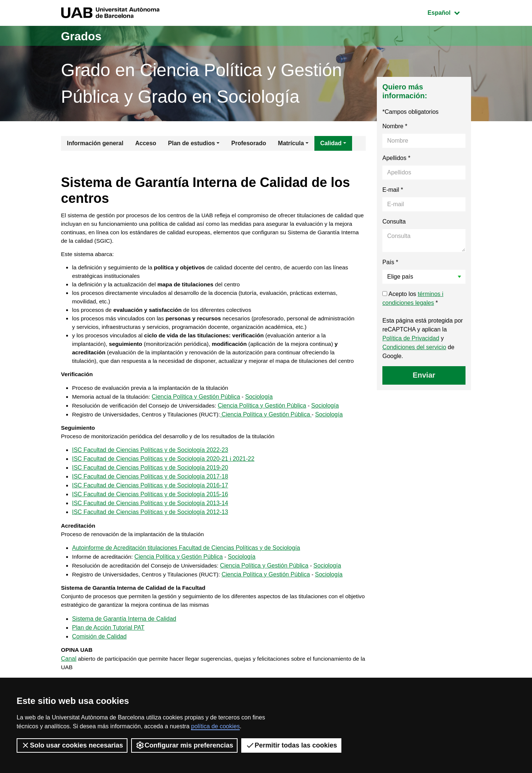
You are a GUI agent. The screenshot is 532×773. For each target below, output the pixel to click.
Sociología (262, 424)
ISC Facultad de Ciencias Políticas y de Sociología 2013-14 (150, 533)
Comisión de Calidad (99, 670)
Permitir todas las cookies (291, 745)
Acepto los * (413, 298)
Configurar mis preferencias (184, 745)
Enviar (424, 375)
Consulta (394, 222)
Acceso (146, 143)
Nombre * (395, 126)
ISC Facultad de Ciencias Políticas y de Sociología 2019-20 (150, 498)
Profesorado (249, 143)
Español (449, 12)
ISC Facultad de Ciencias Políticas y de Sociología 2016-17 (150, 515)
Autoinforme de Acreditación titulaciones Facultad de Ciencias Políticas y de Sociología (186, 580)
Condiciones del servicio (414, 347)
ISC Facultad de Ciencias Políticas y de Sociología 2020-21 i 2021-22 (163, 489)
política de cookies (215, 726)
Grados (84, 36)
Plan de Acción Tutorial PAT (108, 662)
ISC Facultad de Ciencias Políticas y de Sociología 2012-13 (150, 542)
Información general (95, 143)
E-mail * (393, 190)
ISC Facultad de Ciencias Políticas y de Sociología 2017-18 (150, 506)
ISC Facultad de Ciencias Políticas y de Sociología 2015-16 (150, 524)
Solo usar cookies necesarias (72, 745)
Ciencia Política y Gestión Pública (199, 424)
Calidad (331, 143)
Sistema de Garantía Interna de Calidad (124, 653)
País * (390, 262)
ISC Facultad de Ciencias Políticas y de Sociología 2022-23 (150, 480)
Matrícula (291, 143)
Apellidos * (396, 158)
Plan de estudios (192, 143)
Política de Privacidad (411, 338)
